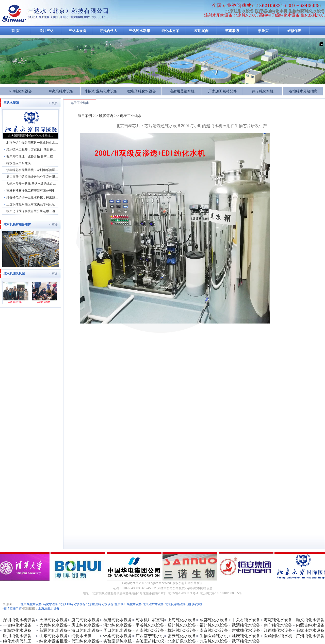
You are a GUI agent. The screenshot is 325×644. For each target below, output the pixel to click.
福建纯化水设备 (118, 620)
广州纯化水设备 (310, 636)
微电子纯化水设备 (142, 91)
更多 (55, 103)
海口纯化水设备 (86, 630)
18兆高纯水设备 (61, 91)
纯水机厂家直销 (150, 620)
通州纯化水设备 (182, 625)
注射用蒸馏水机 (182, 91)
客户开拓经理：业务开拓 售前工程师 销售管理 (38, 156)
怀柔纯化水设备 (118, 636)
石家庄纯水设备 (310, 630)
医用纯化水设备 (17, 636)
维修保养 (294, 31)
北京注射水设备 (153, 604)
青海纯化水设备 (17, 630)
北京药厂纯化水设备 (128, 604)
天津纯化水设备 (54, 620)
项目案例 (85, 116)
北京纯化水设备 (31, 604)
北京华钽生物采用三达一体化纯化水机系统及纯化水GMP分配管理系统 (54, 143)
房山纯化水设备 (86, 625)
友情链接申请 (13, 608)
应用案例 (201, 31)
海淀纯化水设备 (278, 620)
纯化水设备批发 (54, 641)
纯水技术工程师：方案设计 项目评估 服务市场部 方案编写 (46, 149)
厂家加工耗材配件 (222, 91)
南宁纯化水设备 (278, 625)
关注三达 (46, 31)
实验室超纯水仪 (150, 641)
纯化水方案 (170, 31)
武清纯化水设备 (246, 625)
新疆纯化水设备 (54, 630)
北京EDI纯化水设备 (72, 604)
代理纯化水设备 (86, 641)
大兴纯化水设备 (54, 625)
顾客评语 (106, 116)
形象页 (263, 31)
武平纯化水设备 (246, 641)
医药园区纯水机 (278, 636)
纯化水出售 (82, 636)
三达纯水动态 (139, 31)
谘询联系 (232, 31)
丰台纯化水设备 (17, 625)
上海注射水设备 (49, 608)
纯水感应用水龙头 (19, 163)
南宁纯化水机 (263, 91)
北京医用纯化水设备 (100, 604)
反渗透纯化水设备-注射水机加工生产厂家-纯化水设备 (14, 13)
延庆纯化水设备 (246, 636)
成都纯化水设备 (214, 620)
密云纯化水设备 (182, 636)
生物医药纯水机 (214, 636)
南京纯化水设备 (214, 630)
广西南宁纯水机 (150, 636)
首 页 (15, 31)
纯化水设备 (51, 604)
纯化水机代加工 (17, 641)
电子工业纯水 (80, 103)
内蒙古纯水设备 (310, 625)
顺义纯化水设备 (310, 620)
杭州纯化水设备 (182, 630)
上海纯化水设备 (182, 620)
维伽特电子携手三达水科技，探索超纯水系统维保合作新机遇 (47, 197)
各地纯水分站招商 (303, 91)
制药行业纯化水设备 (101, 91)
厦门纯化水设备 (86, 620)
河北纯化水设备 (118, 625)
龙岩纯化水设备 (214, 641)
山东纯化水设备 (54, 636)
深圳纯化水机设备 (19, 620)
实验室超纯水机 (118, 641)
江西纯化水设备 (278, 630)
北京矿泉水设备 (182, 641)
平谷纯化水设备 (150, 625)
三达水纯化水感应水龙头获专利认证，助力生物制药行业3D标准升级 (52, 204)
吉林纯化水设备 (246, 630)
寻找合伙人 (108, 31)
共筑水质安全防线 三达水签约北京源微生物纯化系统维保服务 (48, 184)
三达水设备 (77, 31)
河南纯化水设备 (150, 630)
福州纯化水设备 (214, 625)
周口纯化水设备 (118, 630)
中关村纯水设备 (246, 620)
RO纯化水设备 (20, 91)
